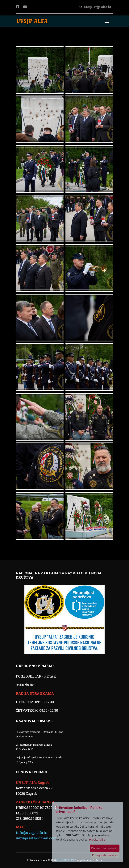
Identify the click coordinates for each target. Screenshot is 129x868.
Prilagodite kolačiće (105, 855)
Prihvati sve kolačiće (105, 848)
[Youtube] (25, 7)
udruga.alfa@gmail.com (36, 838)
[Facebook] (18, 7)
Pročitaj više (97, 839)
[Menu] (107, 21)
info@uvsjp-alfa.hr (97, 7)
